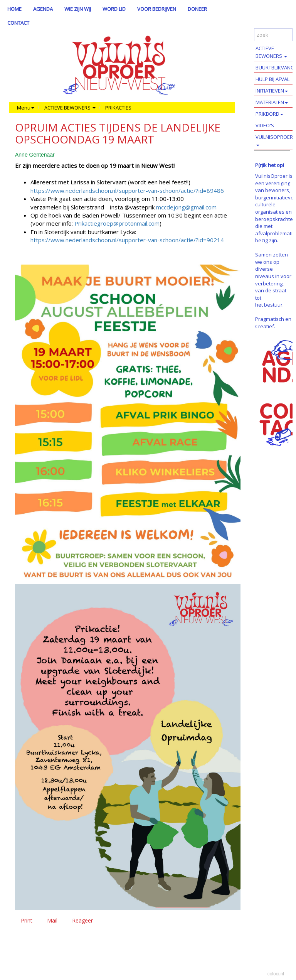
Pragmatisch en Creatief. (273, 323)
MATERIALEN (272, 102)
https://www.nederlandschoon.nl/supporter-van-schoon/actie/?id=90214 (127, 240)
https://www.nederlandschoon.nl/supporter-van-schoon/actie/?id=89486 (127, 191)
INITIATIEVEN (272, 91)
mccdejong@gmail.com (186, 207)
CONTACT (18, 23)
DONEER (197, 9)
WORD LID (114, 9)
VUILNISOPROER (274, 140)
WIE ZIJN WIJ (78, 9)
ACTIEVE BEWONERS (271, 52)
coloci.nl (276, 974)
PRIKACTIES (118, 108)
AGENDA (43, 9)
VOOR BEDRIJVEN (157, 9)
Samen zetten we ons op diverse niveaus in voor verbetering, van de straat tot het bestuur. (273, 280)
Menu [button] (26, 108)
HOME (14, 9)
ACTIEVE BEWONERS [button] (70, 108)
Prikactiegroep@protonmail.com (117, 223)
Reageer (82, 920)
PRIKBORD (269, 114)
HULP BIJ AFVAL (272, 79)
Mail (52, 920)
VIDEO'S (265, 125)
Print (27, 920)
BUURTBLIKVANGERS (276, 67)
